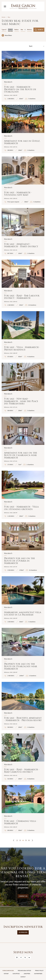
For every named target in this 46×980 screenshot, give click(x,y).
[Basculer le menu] (5, 6)
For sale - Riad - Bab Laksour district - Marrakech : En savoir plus (23, 284)
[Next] (32, 840)
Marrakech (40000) (10, 31)
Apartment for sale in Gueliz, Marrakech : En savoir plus (23, 129)
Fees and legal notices (24, 971)
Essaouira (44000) (10, 29)
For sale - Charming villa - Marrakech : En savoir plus (23, 809)
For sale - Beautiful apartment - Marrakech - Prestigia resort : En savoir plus (23, 706)
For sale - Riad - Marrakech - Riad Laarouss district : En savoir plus (23, 758)
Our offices (16, 974)
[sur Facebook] (21, 957)
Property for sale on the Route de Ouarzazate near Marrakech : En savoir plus (23, 653)
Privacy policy (39, 971)
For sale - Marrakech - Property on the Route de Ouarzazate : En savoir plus (23, 76)
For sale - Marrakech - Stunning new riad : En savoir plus (23, 181)
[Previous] (14, 840)
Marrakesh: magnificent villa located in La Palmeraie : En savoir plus (23, 600)
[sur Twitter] (25, 957)
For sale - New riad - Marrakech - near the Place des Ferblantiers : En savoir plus (23, 388)
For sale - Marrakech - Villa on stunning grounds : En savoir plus (23, 495)
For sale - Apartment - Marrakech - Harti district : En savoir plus (23, 232)
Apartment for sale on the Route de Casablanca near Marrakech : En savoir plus (23, 442)
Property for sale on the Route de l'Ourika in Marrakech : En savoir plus (23, 548)
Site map (6, 974)
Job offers (27, 974)
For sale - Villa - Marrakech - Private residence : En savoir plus (23, 335)
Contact (23, 977)
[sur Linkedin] (29, 957)
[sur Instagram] (17, 957)
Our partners (38, 974)
